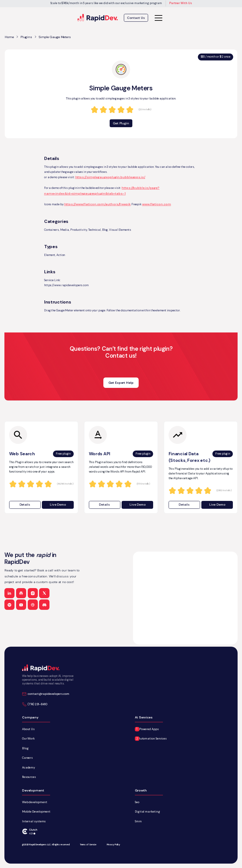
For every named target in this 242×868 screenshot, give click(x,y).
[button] (158, 18)
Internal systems (34, 821)
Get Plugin (121, 123)
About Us (28, 729)
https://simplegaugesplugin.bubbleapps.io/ (110, 177)
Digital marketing (147, 812)
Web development (35, 802)
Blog (25, 748)
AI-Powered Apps (147, 729)
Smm (138, 821)
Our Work (28, 739)
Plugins (26, 37)
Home (9, 37)
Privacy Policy (114, 845)
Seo (137, 802)
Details (25, 505)
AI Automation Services (151, 739)
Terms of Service (88, 845)
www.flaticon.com (157, 204)
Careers (27, 758)
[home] (98, 18)
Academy (29, 768)
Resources (29, 777)
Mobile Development (36, 812)
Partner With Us (181, 3)
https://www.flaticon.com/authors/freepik (98, 204)
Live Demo (58, 505)
